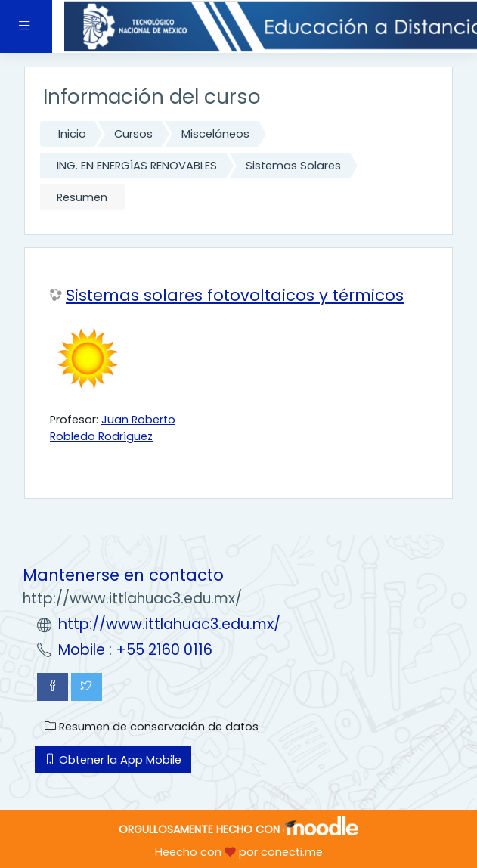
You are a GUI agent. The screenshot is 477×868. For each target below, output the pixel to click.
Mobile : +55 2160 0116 (135, 650)
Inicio (72, 134)
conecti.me (292, 852)
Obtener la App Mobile (113, 760)
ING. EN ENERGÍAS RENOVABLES (137, 166)
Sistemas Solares (293, 166)
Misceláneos (215, 134)
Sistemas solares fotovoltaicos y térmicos (235, 295)
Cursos (133, 134)
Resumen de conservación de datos (152, 727)
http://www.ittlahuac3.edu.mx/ (169, 624)
